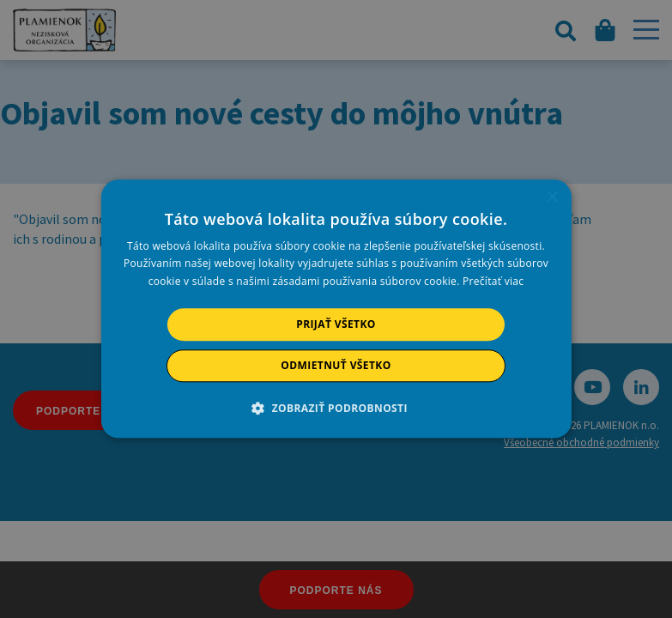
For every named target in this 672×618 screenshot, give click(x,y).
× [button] (552, 198)
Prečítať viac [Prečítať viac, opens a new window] (493, 281)
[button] (336, 409)
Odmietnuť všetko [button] (336, 366)
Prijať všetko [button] (336, 324)
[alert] (336, 309)
